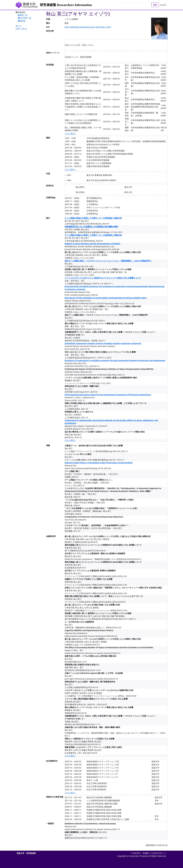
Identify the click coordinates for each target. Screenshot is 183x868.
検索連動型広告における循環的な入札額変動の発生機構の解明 (91, 227)
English (163, 5)
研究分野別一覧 (24, 18)
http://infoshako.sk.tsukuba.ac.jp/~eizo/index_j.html (88, 27)
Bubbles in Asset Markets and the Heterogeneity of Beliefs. (93, 244)
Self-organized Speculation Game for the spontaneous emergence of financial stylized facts (108, 395)
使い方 (19, 26)
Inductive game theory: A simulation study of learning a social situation (99, 463)
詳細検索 (22, 21)
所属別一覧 (23, 15)
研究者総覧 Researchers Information (66, 5)
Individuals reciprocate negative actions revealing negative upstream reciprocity (103, 343)
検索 (155, 5)
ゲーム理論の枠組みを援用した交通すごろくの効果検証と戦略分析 (93, 218)
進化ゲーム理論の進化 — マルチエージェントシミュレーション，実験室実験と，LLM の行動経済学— (108, 261)
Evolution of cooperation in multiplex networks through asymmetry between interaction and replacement (115, 360)
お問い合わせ (21, 29)
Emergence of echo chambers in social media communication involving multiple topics (106, 298)
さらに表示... (70, 133)
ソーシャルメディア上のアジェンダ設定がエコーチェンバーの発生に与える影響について (103, 278)
